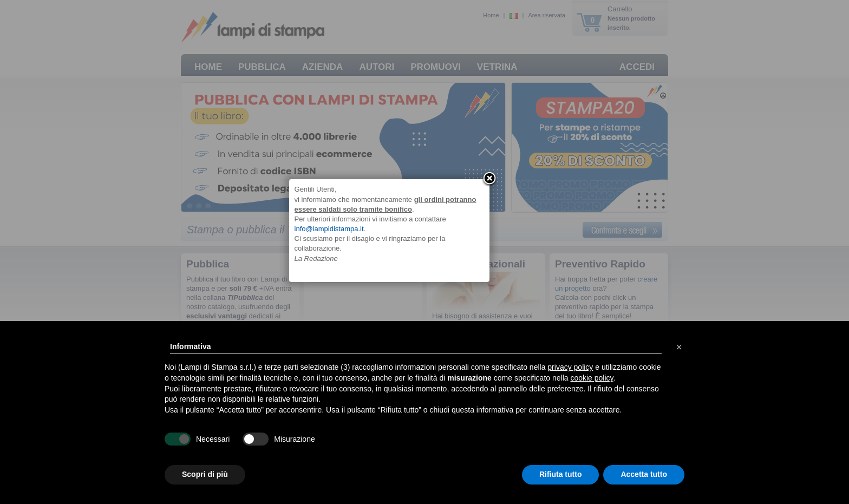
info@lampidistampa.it (364, 250)
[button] (679, 347)
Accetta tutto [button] (644, 474)
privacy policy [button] (570, 367)
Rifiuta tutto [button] (561, 474)
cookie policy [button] (592, 378)
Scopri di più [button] (205, 474)
